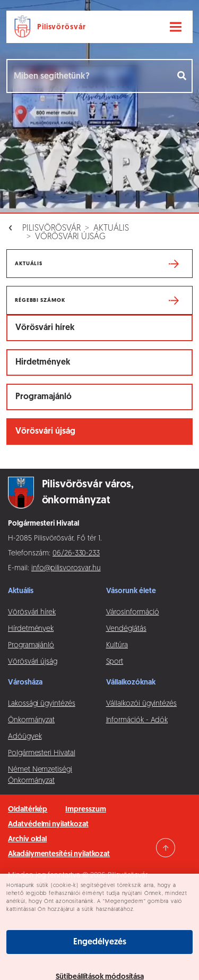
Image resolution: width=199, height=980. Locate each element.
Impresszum (85, 810)
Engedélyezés (100, 942)
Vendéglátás (126, 629)
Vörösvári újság (70, 237)
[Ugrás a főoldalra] (52, 27)
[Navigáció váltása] (176, 27)
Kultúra (117, 645)
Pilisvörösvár (51, 229)
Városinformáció (133, 612)
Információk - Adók (137, 720)
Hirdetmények (43, 362)
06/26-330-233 (76, 554)
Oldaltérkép (28, 810)
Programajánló (44, 397)
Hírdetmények (31, 629)
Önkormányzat (31, 720)
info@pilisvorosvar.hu (66, 568)
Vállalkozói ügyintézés (141, 704)
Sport (115, 662)
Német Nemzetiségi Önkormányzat (40, 775)
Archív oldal (27, 839)
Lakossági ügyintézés (42, 704)
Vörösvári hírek (45, 328)
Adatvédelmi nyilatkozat (48, 825)
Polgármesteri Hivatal (42, 753)
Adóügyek (25, 737)
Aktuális (111, 229)
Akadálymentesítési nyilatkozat (59, 854)
